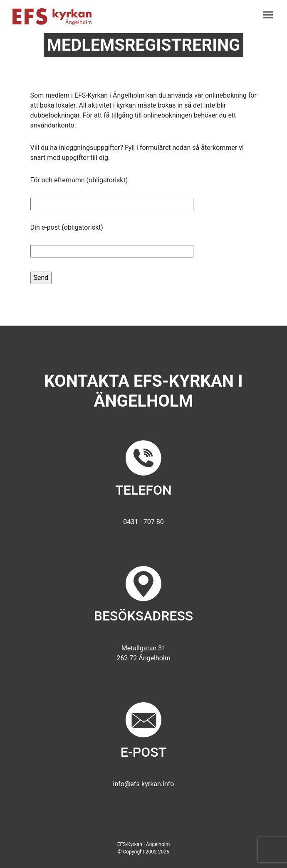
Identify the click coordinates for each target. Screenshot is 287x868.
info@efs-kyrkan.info (144, 784)
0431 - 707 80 (143, 522)
